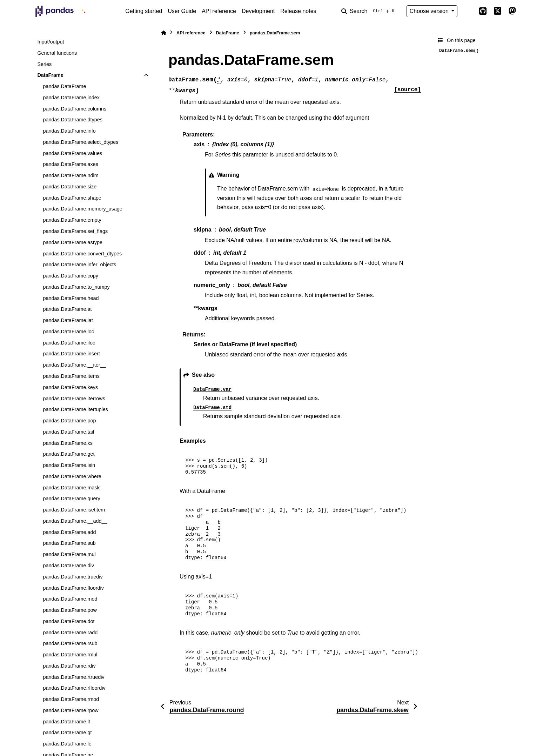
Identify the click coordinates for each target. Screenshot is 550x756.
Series (44, 64)
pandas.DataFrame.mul (69, 554)
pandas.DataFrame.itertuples (75, 409)
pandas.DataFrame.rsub (70, 643)
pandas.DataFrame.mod (70, 599)
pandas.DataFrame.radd (70, 633)
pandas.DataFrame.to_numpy (76, 287)
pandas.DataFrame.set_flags (75, 231)
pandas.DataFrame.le (67, 744)
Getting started (144, 11)
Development (258, 11)
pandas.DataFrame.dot (69, 621)
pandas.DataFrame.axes (71, 164)
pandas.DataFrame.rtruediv (73, 677)
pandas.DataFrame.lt (66, 722)
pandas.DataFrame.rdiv (69, 666)
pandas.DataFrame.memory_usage (82, 209)
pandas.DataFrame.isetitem (74, 510)
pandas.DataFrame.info (69, 131)
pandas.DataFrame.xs (68, 443)
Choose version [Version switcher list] (430, 11)
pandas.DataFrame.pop (69, 421)
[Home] (163, 33)
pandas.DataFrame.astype (73, 242)
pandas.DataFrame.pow (70, 610)
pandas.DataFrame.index (71, 98)
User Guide (182, 11)
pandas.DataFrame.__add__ (75, 521)
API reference (219, 11)
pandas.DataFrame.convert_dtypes (82, 254)
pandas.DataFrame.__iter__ (74, 365)
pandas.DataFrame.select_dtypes (81, 142)
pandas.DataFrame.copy (71, 276)
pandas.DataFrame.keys (70, 387)
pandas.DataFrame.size (70, 187)
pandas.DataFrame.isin (69, 465)
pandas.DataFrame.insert (71, 354)
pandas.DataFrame (64, 86)
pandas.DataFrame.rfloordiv (74, 688)
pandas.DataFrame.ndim (71, 175)
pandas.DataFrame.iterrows (74, 399)
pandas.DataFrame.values (72, 153)
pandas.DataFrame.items (71, 376)
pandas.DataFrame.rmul (70, 655)
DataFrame (50, 75)
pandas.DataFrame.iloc (69, 343)
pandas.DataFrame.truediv (73, 577)
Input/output (51, 42)
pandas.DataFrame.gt (67, 732)
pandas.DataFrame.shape (72, 198)
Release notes (298, 11)
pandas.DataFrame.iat (68, 320)
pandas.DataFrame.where (72, 476)
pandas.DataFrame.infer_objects (79, 265)
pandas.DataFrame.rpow (71, 710)
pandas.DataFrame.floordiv (73, 588)
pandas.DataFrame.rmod (71, 699)
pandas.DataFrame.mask (71, 488)
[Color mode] (468, 11)
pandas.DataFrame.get (69, 454)
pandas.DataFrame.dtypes (73, 120)
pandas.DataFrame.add (69, 532)
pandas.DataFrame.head (71, 298)
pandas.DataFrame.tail (68, 432)
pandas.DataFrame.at (67, 309)
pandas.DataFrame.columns (75, 109)
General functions (57, 53)
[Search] (369, 11)
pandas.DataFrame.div (68, 566)
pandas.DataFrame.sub (69, 543)
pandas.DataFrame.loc (68, 332)
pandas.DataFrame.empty (72, 220)
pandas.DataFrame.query (71, 499)
